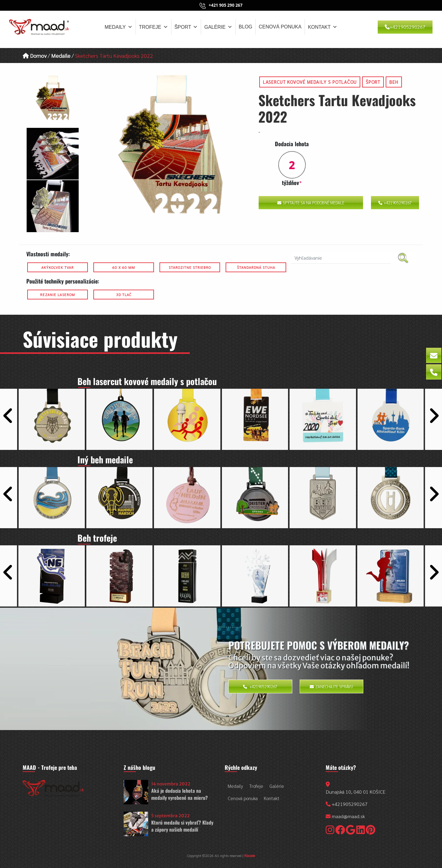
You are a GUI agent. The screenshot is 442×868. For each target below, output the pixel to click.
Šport (186, 27)
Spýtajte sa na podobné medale (311, 203)
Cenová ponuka (280, 27)
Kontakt (323, 27)
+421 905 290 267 (226, 5)
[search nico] (341, 258)
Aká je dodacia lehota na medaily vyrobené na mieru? (180, 794)
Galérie (218, 27)
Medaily (119, 27)
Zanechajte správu (331, 686)
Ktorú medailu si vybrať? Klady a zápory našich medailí (182, 826)
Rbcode (250, 855)
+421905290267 (405, 27)
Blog (245, 27)
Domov (35, 56)
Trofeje (154, 27)
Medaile (61, 56)
